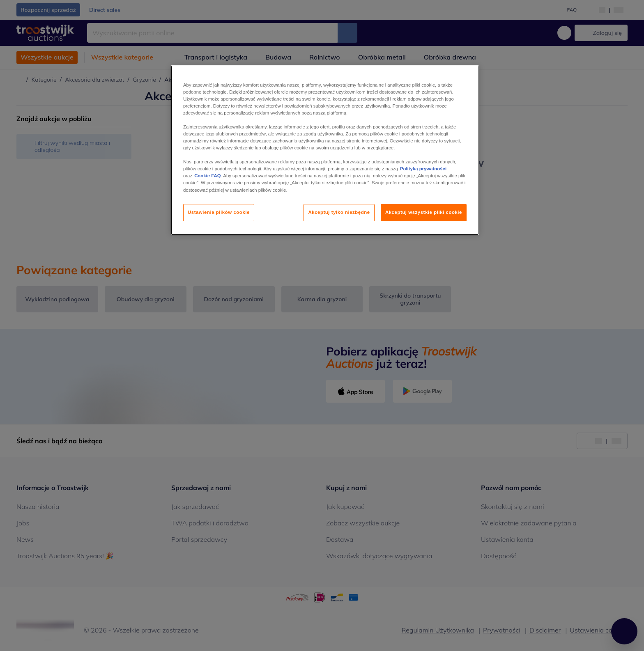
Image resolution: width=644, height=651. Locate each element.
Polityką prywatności (423, 169)
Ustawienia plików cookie (219, 212)
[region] (325, 150)
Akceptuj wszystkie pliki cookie (424, 212)
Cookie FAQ (207, 176)
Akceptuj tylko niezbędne (339, 212)
